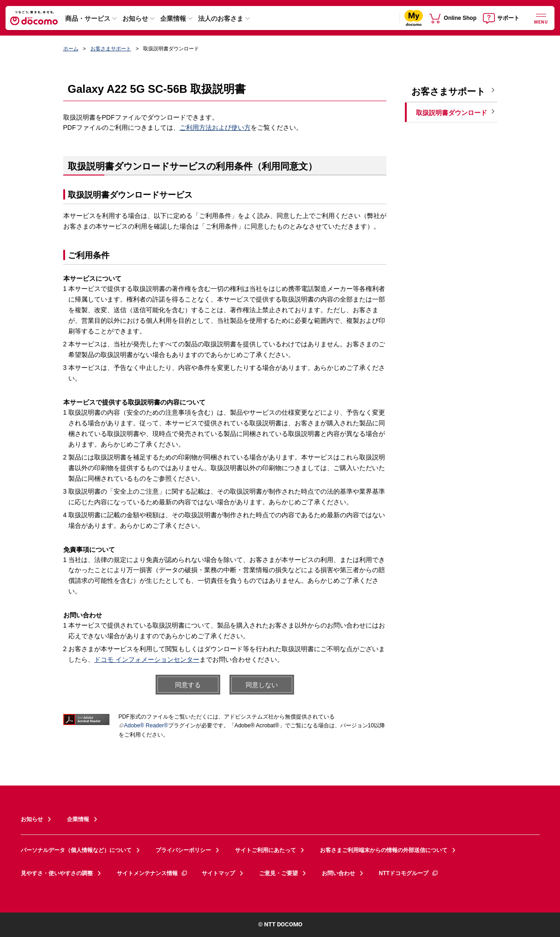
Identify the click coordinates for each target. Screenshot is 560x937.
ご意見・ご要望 (278, 873)
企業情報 (173, 18)
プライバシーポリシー (183, 850)
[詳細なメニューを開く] (541, 18)
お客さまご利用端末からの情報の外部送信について (384, 850)
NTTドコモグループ (409, 873)
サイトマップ (218, 873)
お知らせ (135, 18)
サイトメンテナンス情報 (152, 873)
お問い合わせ (338, 873)
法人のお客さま (221, 18)
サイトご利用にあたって (265, 850)
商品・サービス (88, 18)
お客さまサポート (111, 48)
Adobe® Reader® (143, 725)
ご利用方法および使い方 (215, 127)
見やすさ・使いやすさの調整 (57, 873)
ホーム (71, 48)
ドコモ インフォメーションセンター (147, 659)
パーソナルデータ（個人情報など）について (76, 850)
